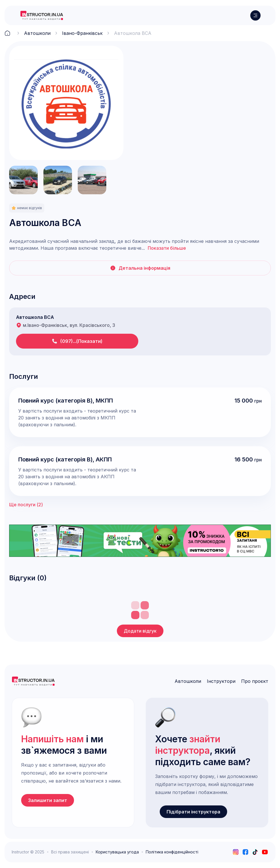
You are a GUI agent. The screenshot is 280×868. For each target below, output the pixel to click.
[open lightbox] (66, 103)
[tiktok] (255, 852)
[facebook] (245, 852)
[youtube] (265, 852)
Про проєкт (255, 681)
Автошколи (37, 33)
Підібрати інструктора (193, 812)
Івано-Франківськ (82, 33)
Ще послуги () (26, 505)
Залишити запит (48, 800)
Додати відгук (140, 631)
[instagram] (236, 852)
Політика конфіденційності (172, 852)
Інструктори (221, 681)
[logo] (42, 15)
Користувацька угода (117, 852)
